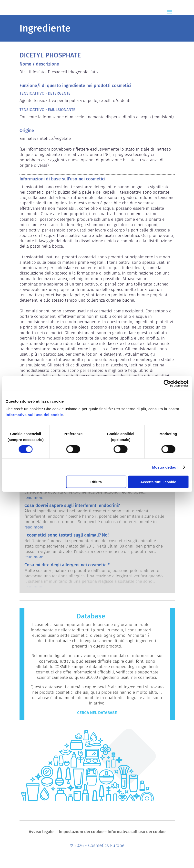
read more (34, 498)
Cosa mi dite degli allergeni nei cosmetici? (67, 565)
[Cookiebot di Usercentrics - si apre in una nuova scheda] (167, 383)
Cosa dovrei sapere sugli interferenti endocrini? (72, 505)
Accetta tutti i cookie (158, 482)
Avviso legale (41, 832)
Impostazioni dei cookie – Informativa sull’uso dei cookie (112, 832)
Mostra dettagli (165, 467)
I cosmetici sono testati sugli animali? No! (66, 535)
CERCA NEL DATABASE (97, 713)
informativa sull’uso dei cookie (34, 415)
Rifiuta (96, 482)
